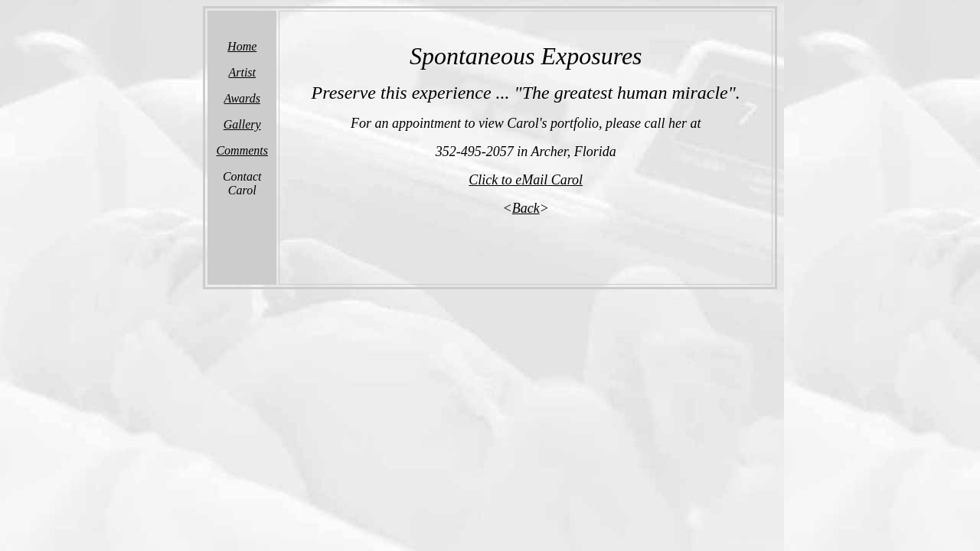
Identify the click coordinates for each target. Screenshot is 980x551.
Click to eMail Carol (526, 180)
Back (526, 208)
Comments (242, 150)
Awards (242, 98)
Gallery (242, 124)
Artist (242, 72)
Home (242, 46)
